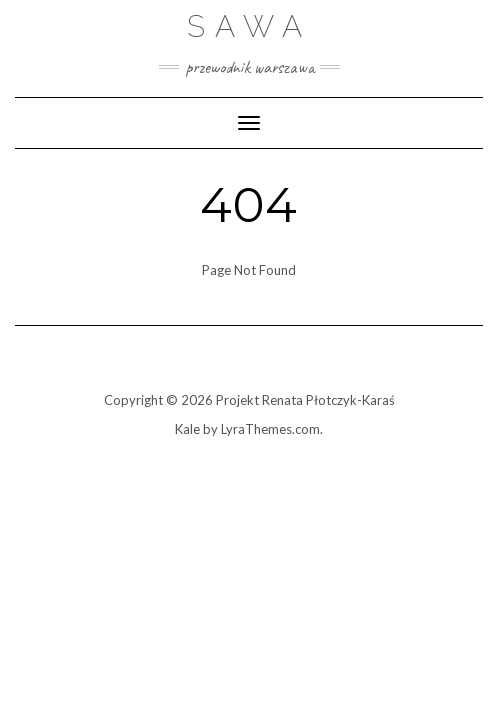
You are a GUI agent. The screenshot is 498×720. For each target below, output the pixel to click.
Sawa (249, 26)
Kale (187, 429)
